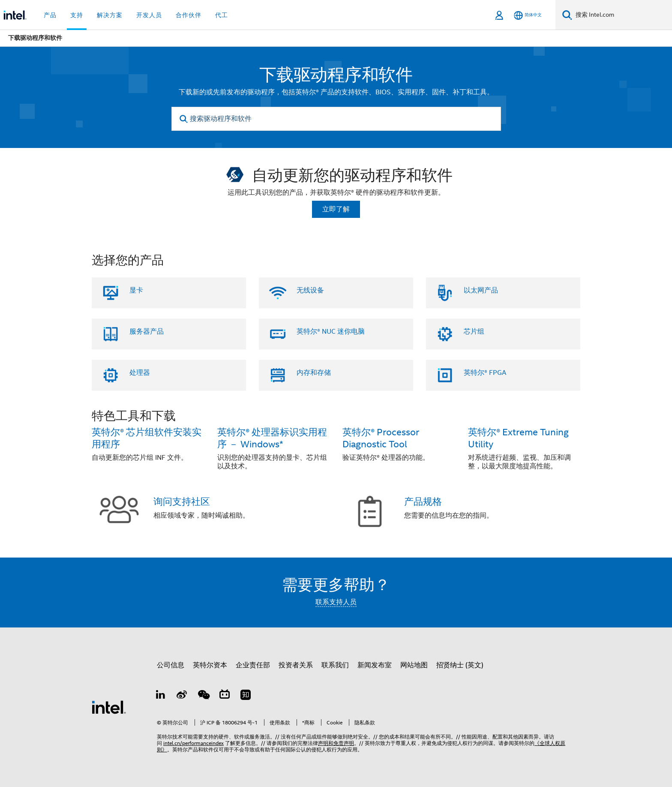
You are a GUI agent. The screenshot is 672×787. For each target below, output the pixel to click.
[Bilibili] (225, 696)
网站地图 (414, 665)
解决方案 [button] (110, 15)
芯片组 (474, 332)
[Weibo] (182, 696)
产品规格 (423, 502)
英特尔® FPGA (485, 373)
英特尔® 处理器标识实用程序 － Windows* (272, 438)
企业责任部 (253, 665)
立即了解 (336, 209)
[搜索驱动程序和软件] (336, 119)
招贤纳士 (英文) (460, 665)
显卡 (136, 290)
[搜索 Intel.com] (622, 15)
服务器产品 (147, 332)
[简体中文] (528, 15)
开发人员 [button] (149, 15)
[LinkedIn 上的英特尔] (161, 696)
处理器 (140, 373)
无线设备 (310, 290)
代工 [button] (222, 15)
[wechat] (203, 696)
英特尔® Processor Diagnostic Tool (381, 438)
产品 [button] (50, 15)
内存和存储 (314, 373)
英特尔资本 (210, 665)
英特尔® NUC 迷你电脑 (331, 332)
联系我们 (335, 665)
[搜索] (567, 15)
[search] (184, 119)
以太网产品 (481, 290)
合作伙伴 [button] (189, 15)
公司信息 (171, 665)
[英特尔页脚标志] (109, 707)
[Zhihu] (246, 696)
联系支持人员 (336, 602)
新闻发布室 (375, 665)
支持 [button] (77, 15)
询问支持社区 (182, 502)
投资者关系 (296, 665)
